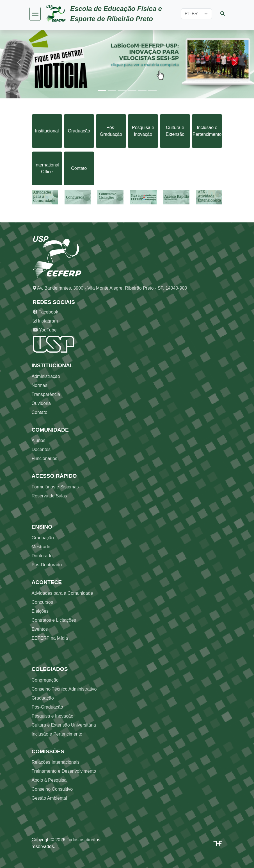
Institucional (47, 131)
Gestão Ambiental (49, 798)
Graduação (79, 131)
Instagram (45, 321)
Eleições (40, 611)
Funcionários (45, 458)
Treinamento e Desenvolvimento (64, 771)
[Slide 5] (142, 91)
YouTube (45, 330)
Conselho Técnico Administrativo (64, 689)
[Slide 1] (102, 91)
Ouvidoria (41, 403)
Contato (79, 168)
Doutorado (42, 556)
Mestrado (41, 547)
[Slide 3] (122, 91)
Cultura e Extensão (175, 131)
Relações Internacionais (56, 762)
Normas (40, 385)
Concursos (42, 602)
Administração (46, 376)
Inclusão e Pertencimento (207, 131)
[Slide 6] (152, 91)
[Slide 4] (132, 91)
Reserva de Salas (49, 496)
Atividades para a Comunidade (62, 593)
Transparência (46, 394)
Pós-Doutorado (47, 565)
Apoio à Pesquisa (49, 780)
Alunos (39, 440)
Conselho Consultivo (52, 789)
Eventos (40, 629)
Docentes (41, 449)
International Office (47, 168)
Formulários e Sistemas (55, 487)
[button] (19, 63)
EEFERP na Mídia (50, 638)
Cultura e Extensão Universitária (64, 725)
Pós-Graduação (111, 131)
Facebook (46, 312)
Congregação (45, 680)
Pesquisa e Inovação (143, 131)
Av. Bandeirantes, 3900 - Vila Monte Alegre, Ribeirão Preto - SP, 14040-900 (110, 288)
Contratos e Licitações (54, 620)
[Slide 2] (112, 91)
